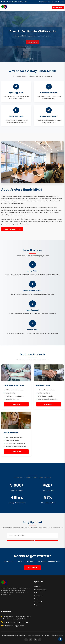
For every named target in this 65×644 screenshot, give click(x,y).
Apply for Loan (58, 7)
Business (61, 2)
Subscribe (32, 540)
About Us (37, 587)
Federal (54, 2)
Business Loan (39, 596)
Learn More (16, 404)
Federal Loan (38, 593)
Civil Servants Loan (45, 2)
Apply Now (32, 44)
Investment (38, 602)
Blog (36, 605)
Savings (37, 599)
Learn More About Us (12, 229)
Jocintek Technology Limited (53, 635)
